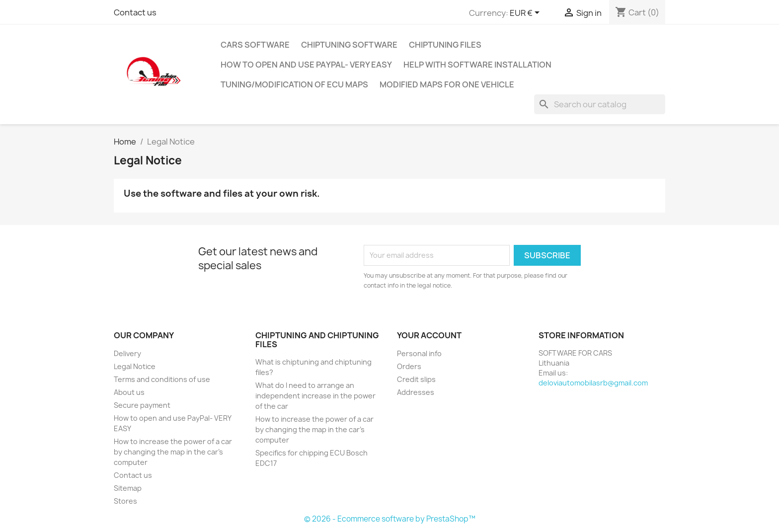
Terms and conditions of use (162, 379)
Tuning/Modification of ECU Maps (294, 84)
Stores (125, 501)
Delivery (127, 353)
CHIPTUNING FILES (445, 45)
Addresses (416, 392)
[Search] (600, 104)
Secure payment (142, 405)
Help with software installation (477, 65)
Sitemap (128, 488)
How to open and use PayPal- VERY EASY (306, 65)
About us (129, 392)
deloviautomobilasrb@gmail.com (593, 383)
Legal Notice (135, 366)
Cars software (255, 45)
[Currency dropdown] (526, 13)
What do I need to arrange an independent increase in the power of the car (315, 396)
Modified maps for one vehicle (447, 84)
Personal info (419, 353)
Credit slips (416, 379)
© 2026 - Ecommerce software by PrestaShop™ (390, 519)
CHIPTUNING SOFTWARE (349, 45)
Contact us (135, 12)
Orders (409, 366)
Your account (429, 335)
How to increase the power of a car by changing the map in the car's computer (173, 452)
